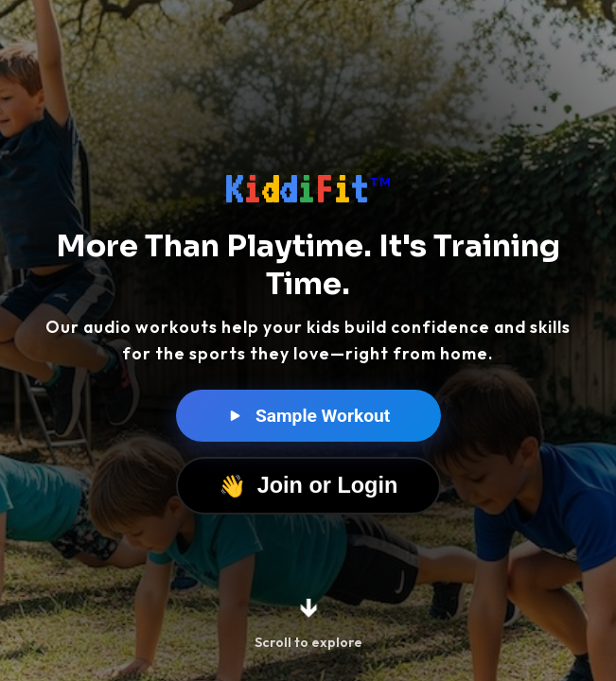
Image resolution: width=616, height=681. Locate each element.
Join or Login (308, 486)
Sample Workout (308, 417)
